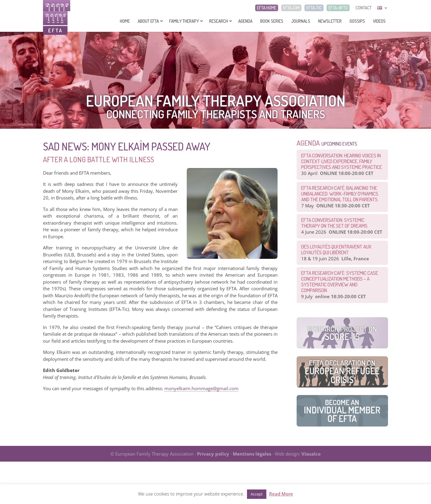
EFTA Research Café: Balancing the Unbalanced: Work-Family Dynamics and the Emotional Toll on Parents (340, 194)
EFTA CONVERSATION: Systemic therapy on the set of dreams (334, 223)
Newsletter (330, 21)
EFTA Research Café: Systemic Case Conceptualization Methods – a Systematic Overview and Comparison (340, 282)
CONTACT (364, 8)
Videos (379, 21)
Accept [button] (257, 494)
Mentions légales (252, 454)
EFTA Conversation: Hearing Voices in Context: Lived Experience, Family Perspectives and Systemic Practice (342, 161)
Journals (301, 21)
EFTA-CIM (291, 8)
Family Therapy (184, 21)
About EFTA (148, 21)
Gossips (357, 21)
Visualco (311, 454)
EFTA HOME (267, 8)
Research (219, 21)
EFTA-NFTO (338, 8)
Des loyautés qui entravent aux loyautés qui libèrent (336, 249)
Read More (281, 494)
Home (125, 21)
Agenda (245, 21)
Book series (272, 21)
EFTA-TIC (314, 8)
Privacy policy (213, 454)
